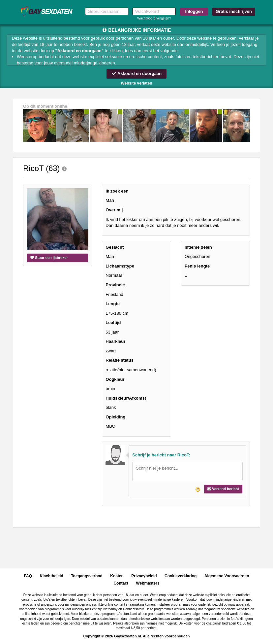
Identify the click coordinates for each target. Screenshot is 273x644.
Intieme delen (198, 247)
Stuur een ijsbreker (49, 258)
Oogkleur (115, 379)
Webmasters (148, 583)
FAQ (28, 576)
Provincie (115, 285)
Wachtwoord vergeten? (154, 18)
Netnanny (110, 609)
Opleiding (115, 417)
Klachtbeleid (51, 576)
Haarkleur (115, 341)
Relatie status (120, 360)
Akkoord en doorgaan (136, 73)
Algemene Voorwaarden (227, 576)
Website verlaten (136, 83)
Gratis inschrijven (234, 11)
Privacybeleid (144, 576)
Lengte (113, 304)
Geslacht (115, 247)
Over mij (114, 210)
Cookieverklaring (181, 576)
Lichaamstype (120, 266)
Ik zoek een (117, 191)
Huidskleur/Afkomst (126, 398)
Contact (121, 583)
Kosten (117, 576)
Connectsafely (133, 609)
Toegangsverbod (87, 576)
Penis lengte (197, 266)
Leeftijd (113, 322)
